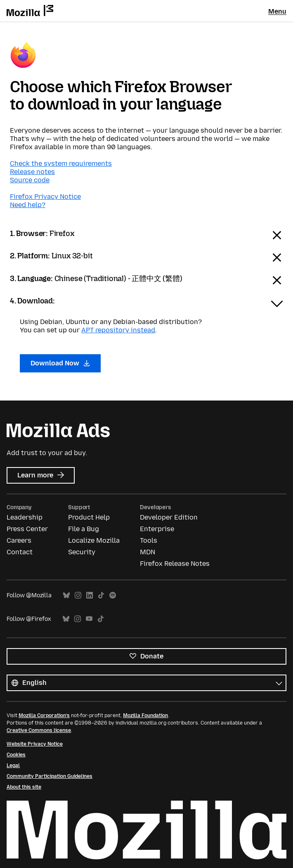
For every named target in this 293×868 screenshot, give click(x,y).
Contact (20, 552)
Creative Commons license (39, 730)
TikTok (101, 595)
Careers (19, 540)
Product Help (89, 517)
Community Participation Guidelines (50, 776)
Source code (30, 180)
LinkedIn (90, 595)
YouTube (89, 619)
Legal (13, 765)
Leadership (25, 517)
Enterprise (157, 529)
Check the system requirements (61, 163)
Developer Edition (169, 517)
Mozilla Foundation (145, 715)
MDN (148, 552)
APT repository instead (118, 330)
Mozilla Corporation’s (44, 715)
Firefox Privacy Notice (45, 197)
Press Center (27, 529)
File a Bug (84, 529)
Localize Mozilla (94, 540)
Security (82, 552)
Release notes (32, 172)
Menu (277, 11)
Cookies (16, 755)
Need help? (28, 205)
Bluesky (66, 595)
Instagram (78, 595)
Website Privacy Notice (35, 744)
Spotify (113, 595)
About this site (24, 787)
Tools (149, 540)
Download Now (60, 363)
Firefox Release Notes (175, 564)
